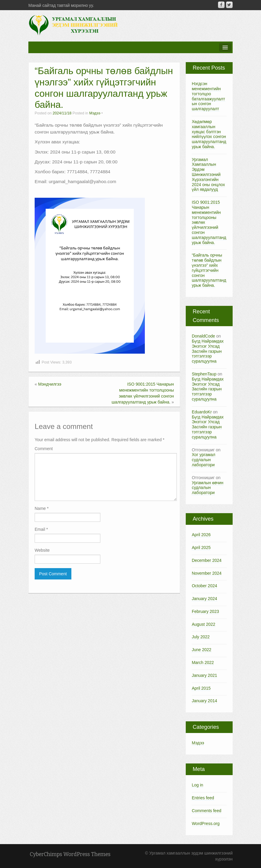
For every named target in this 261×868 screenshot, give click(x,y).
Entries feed (203, 798)
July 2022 (201, 637)
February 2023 (205, 611)
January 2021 (204, 675)
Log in (197, 785)
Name (42, 508)
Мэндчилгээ (50, 384)
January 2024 (204, 599)
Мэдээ (95, 113)
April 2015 (201, 688)
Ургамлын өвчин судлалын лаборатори (208, 488)
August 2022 (204, 624)
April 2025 (201, 548)
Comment (44, 449)
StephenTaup (204, 374)
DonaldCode (203, 336)
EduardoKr (202, 412)
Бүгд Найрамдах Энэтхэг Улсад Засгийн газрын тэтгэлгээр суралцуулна (208, 351)
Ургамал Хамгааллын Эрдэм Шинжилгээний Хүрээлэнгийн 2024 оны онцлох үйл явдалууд (208, 175)
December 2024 (207, 560)
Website (42, 550)
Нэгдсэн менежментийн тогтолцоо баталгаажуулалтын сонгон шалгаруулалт (208, 96)
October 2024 (204, 586)
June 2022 (201, 650)
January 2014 (204, 701)
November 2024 (207, 573)
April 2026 (201, 535)
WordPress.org (206, 823)
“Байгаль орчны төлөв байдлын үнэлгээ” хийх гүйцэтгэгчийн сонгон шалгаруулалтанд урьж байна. (209, 270)
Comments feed (207, 811)
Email (41, 529)
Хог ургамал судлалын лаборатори (204, 460)
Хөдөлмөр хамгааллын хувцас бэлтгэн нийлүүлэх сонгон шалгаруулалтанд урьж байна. (209, 134)
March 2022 (203, 662)
